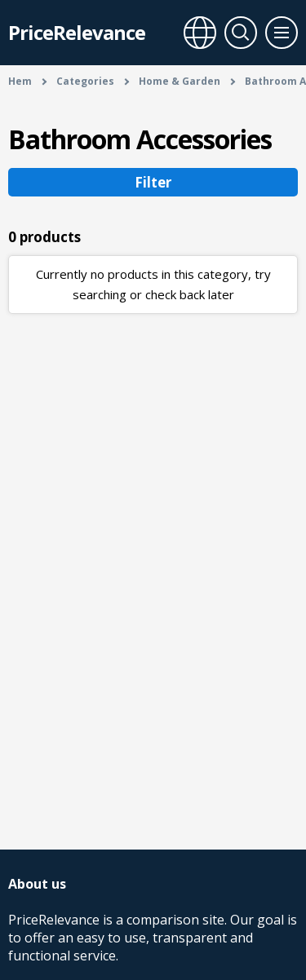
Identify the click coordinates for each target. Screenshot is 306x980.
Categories (85, 81)
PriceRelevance (77, 32)
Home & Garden (180, 81)
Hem (20, 81)
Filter (153, 182)
